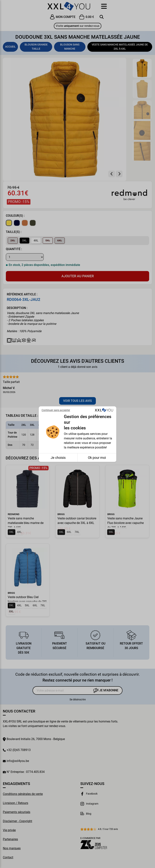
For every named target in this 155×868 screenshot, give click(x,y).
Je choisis (58, 458)
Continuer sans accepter (56, 410)
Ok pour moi (97, 458)
